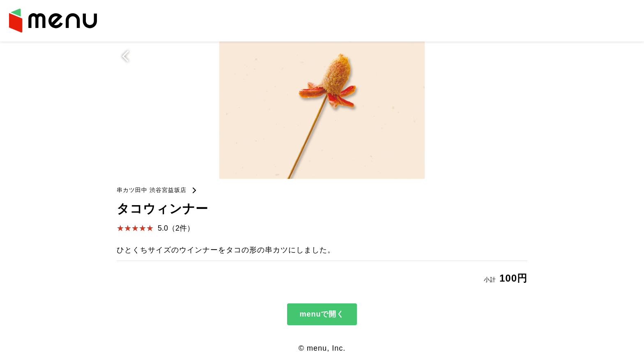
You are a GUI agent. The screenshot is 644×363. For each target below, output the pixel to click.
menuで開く (322, 314)
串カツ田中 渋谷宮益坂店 (152, 190)
